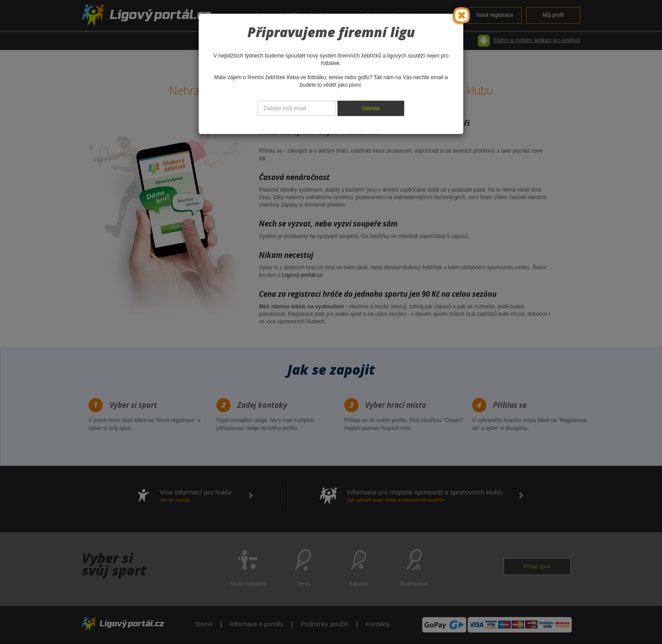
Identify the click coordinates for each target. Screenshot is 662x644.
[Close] (462, 15)
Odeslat (371, 108)
